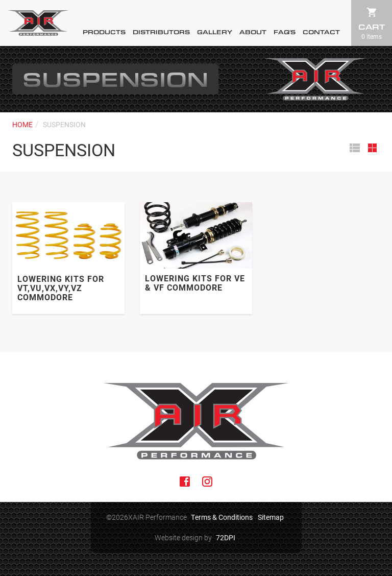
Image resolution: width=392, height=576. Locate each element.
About (253, 32)
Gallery (215, 32)
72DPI (226, 537)
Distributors (161, 32)
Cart (372, 31)
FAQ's (285, 32)
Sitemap (271, 517)
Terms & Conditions (222, 517)
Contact (321, 32)
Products (104, 32)
